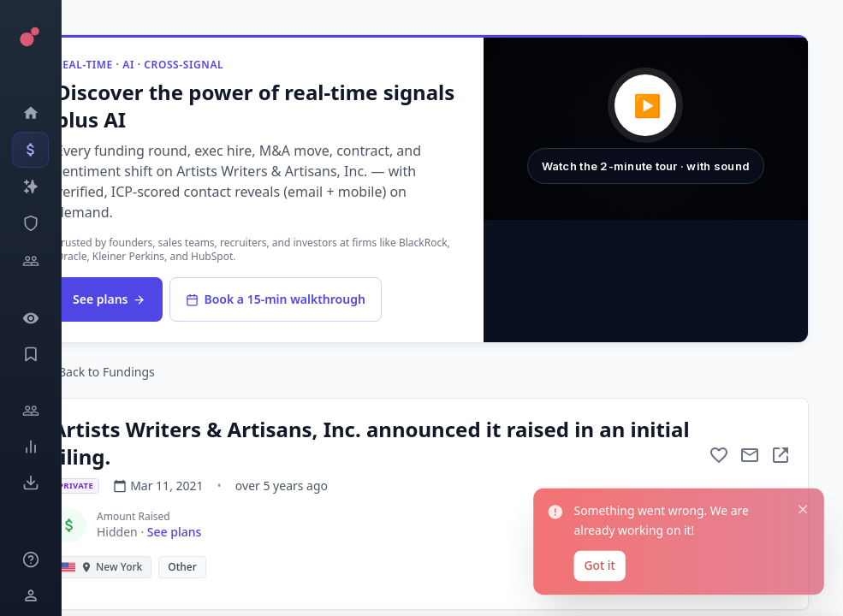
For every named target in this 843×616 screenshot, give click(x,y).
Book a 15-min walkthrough (275, 299)
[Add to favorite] (719, 455)
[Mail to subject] (750, 455)
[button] (646, 129)
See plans (109, 299)
